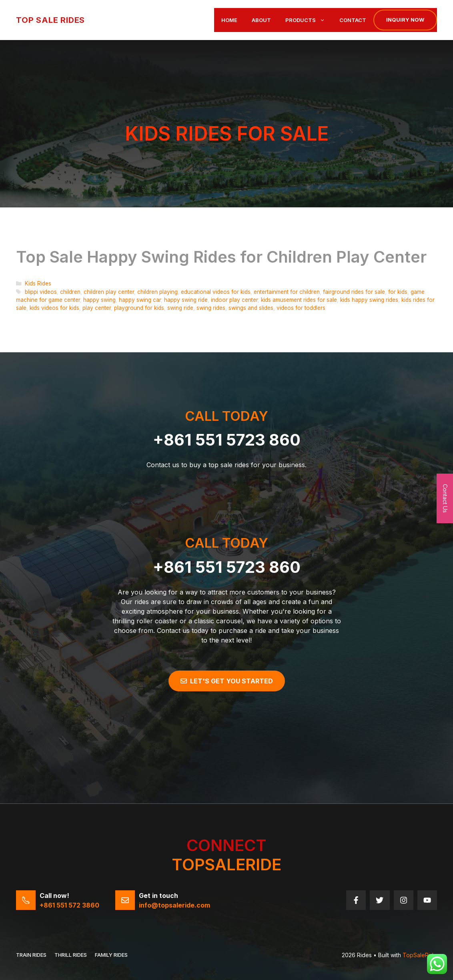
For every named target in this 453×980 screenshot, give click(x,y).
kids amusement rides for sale (299, 300)
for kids (398, 292)
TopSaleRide (420, 955)
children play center (109, 292)
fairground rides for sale (354, 292)
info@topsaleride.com (174, 905)
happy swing (99, 300)
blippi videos (41, 292)
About (261, 20)
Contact (353, 20)
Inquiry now (405, 20)
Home (229, 20)
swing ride (180, 308)
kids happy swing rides (369, 300)
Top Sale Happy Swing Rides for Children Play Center (221, 257)
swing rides (211, 308)
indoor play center (234, 300)
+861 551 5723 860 (227, 440)
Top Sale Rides (50, 20)
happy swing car (140, 300)
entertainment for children (287, 292)
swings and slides (251, 308)
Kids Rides (38, 283)
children (70, 292)
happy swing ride (186, 300)
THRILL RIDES (71, 955)
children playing (157, 292)
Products (309, 20)
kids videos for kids (54, 308)
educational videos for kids (216, 292)
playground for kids (139, 308)
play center (97, 308)
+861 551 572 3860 (69, 905)
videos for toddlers (301, 308)
